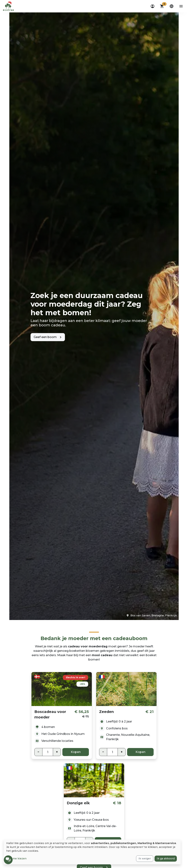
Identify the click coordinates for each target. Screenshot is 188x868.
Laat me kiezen (16, 859)
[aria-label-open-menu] (181, 6)
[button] (162, 6)
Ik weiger (145, 859)
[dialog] (92, 852)
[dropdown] (153, 6)
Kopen (76, 752)
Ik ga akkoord (166, 859)
